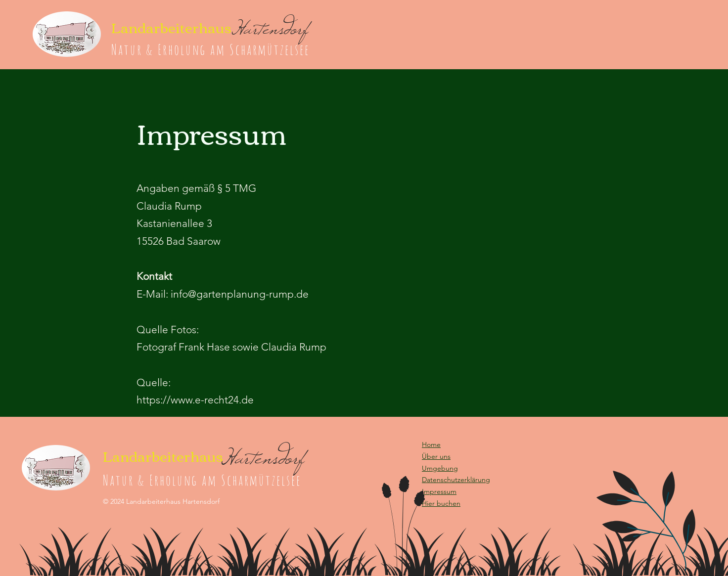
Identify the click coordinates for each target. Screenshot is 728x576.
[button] (441, 503)
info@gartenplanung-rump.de (240, 294)
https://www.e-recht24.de (195, 400)
